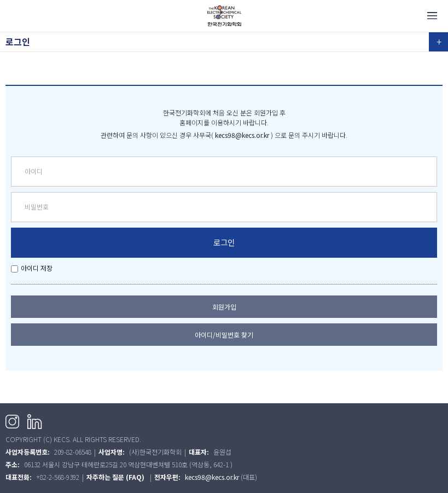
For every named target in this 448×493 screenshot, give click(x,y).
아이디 (34, 171)
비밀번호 (37, 207)
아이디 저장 (37, 268)
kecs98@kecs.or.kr (242, 135)
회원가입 (224, 307)
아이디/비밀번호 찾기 (224, 335)
